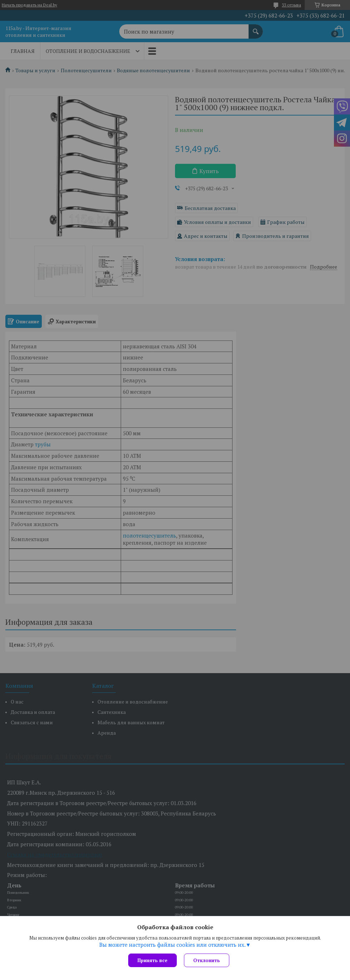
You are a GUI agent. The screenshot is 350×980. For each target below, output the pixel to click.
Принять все (152, 960)
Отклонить (207, 960)
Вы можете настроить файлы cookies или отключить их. (172, 945)
